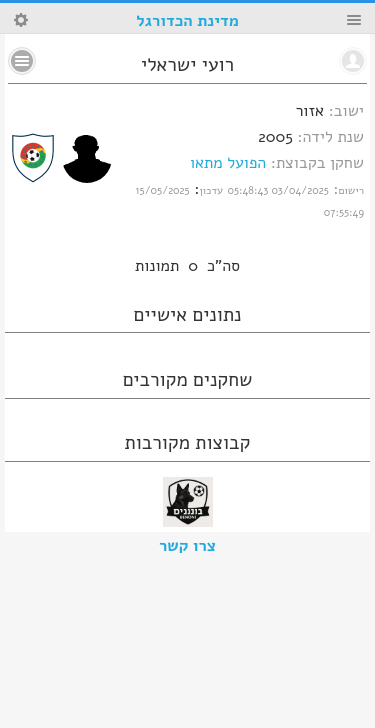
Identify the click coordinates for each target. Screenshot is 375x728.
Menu (354, 20)
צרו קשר (187, 546)
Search (21, 20)
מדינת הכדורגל (187, 21)
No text (22, 61)
